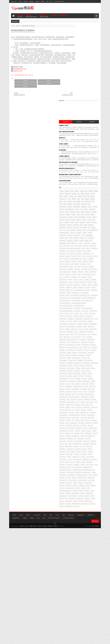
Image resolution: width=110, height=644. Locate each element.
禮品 (87, 121)
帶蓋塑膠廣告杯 (85, 391)
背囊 (94, 176)
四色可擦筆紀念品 (83, 362)
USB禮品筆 (76, 315)
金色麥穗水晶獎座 (83, 594)
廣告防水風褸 (91, 407)
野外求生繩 (84, 589)
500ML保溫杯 (91, 302)
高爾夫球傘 (91, 170)
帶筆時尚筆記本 (77, 391)
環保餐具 (87, 142)
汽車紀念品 (81, 466)
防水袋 (86, 272)
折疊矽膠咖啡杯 (77, 427)
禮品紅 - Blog (14, 1)
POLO (94, 134)
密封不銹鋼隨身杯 (77, 386)
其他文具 (75, 341)
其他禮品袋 (76, 344)
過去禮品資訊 (95, 46)
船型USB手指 (79, 529)
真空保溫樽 (76, 248)
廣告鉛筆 (84, 407)
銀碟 (88, 129)
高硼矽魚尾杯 (85, 620)
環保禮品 (75, 126)
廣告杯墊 (75, 401)
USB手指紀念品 (94, 313)
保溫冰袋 (87, 334)
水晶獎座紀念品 (81, 189)
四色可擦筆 (76, 362)
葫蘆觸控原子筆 (94, 529)
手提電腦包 (76, 417)
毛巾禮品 (75, 461)
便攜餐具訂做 (82, 204)
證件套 (92, 152)
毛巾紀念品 (81, 461)
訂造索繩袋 (86, 256)
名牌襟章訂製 (94, 354)
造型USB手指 (94, 136)
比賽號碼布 (79, 238)
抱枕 (74, 430)
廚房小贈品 (89, 394)
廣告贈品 (82, 121)
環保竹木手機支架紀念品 (79, 243)
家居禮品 (75, 134)
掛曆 (74, 233)
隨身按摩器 (76, 602)
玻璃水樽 (85, 485)
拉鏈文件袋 (82, 430)
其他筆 (81, 344)
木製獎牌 (91, 165)
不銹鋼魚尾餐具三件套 (78, 321)
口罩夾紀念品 (76, 352)
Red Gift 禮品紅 (96, 642)
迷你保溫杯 (82, 576)
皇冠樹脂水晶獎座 (90, 498)
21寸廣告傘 (82, 199)
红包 (90, 191)
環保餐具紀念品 (91, 495)
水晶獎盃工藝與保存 (78, 81)
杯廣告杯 (78, 453)
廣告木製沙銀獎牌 (92, 399)
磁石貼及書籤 (82, 168)
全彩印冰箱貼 (84, 339)
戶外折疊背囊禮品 (77, 414)
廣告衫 (80, 131)
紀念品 (13, 37)
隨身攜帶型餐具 (93, 272)
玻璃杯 (80, 485)
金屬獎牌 (88, 592)
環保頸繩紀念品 (83, 495)
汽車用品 (75, 466)
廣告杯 (80, 123)
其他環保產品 (81, 341)
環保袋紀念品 (91, 493)
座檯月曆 (93, 217)
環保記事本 (76, 495)
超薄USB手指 (76, 568)
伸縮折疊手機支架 (90, 323)
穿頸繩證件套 (85, 513)
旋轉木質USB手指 (77, 443)
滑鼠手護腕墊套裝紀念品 (88, 474)
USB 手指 (88, 313)
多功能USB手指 (80, 139)
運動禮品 (95, 194)
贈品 (74, 118)
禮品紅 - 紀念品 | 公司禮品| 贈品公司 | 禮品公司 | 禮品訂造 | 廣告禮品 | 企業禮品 (39, 642)
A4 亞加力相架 (76, 308)
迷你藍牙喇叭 (76, 194)
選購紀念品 (31, 15)
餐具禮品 (94, 615)
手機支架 (88, 225)
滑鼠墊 (93, 189)
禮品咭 (96, 248)
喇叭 (81, 215)
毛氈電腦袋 (94, 238)
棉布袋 (75, 459)
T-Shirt (75, 129)
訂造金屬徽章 (93, 256)
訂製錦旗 (80, 256)
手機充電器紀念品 (90, 417)
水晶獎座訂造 (76, 464)
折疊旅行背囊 (82, 425)
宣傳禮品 (80, 116)
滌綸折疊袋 (76, 472)
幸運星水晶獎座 (77, 394)
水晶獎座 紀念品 (88, 461)
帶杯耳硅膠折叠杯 (77, 388)
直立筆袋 (91, 503)
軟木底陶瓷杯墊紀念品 (86, 573)
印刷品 (96, 152)
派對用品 (81, 160)
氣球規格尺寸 (76, 62)
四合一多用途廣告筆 (89, 360)
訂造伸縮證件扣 (83, 545)
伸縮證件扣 (76, 326)
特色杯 (75, 191)
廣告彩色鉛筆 (90, 396)
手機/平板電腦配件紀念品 (79, 225)
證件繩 (91, 558)
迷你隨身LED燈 (87, 579)
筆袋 (74, 251)
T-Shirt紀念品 (81, 313)
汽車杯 (94, 464)
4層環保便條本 (89, 199)
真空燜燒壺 (85, 506)
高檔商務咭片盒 (82, 277)
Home (13, 26)
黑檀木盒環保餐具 (82, 623)
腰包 (74, 529)
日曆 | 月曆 (84, 446)
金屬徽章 (82, 147)
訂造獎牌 (75, 552)
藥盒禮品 (82, 532)
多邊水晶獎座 (82, 373)
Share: (95, 310)
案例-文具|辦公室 (86, 453)
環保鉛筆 (75, 246)
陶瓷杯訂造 (87, 599)
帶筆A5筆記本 (85, 388)
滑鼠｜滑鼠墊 (83, 241)
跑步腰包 (90, 259)
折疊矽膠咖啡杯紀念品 (86, 427)
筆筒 (74, 516)
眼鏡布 (91, 506)
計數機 (95, 555)
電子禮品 (75, 610)
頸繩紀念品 (76, 199)
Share (31, 86)
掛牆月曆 (78, 233)
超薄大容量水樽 (84, 568)
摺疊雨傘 (80, 155)
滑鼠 (80, 472)
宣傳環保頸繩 (82, 378)
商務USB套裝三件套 (82, 357)
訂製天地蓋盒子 (90, 537)
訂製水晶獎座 (76, 542)
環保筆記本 (88, 243)
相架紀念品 (76, 506)
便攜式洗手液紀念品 (85, 331)
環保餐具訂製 (76, 498)
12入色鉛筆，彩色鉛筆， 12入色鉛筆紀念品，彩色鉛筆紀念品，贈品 (86, 281)
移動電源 (86, 176)
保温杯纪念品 (80, 334)
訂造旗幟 (88, 550)
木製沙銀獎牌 (82, 451)
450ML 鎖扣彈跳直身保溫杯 (79, 300)
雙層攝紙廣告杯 (89, 602)
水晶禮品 (87, 152)
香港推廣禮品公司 (81, 631)
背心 (84, 131)
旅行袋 (75, 440)
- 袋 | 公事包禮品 (91, 277)
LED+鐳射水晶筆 (93, 308)
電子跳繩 (80, 610)
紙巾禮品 (81, 521)
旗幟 (79, 134)
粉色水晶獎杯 (87, 516)
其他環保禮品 (89, 341)
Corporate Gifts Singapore (54, 634)
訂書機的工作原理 (77, 50)
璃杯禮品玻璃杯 (87, 487)
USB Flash (89, 131)
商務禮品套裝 (91, 357)
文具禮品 (85, 123)
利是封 (89, 162)
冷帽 (89, 344)
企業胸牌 (82, 323)
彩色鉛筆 (81, 409)
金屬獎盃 (80, 267)
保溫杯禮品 (82, 183)
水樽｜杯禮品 (76, 241)
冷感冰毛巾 (84, 134)
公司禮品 (95, 116)
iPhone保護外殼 (89, 315)
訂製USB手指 (76, 537)
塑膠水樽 (86, 215)
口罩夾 (93, 349)
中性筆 (86, 321)
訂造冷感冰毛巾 (91, 545)
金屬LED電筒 (91, 589)
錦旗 (74, 139)
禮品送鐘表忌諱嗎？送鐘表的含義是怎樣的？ (84, 99)
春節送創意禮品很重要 (78, 105)
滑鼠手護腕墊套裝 (77, 474)
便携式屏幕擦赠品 (89, 328)
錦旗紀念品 (94, 269)
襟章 (74, 534)
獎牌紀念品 (76, 168)
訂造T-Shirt (76, 545)
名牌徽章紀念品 (86, 354)
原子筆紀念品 (87, 349)
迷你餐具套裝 (83, 194)
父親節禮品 (83, 482)
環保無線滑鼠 (76, 493)
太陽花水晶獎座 (77, 217)
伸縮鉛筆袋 (76, 328)
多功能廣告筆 (92, 215)
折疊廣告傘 (87, 228)
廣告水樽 (75, 155)
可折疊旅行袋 (76, 215)
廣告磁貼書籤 (89, 401)
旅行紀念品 (76, 152)
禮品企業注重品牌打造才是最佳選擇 (82, 87)
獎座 (94, 482)
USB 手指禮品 (80, 202)
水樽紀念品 (88, 464)
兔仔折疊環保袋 (77, 339)
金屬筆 (81, 170)
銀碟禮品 (75, 269)
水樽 (89, 144)
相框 (80, 506)
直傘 (81, 176)
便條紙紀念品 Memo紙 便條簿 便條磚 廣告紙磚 (83, 207)
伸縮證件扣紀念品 (83, 326)
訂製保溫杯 (83, 537)
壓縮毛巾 (75, 367)
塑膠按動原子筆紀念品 (86, 365)
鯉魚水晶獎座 (93, 620)
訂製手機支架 (82, 539)
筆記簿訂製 (89, 168)
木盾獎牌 (81, 152)
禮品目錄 (26, 1)
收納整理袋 (76, 435)
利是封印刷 (90, 173)
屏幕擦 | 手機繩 (86, 386)
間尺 (79, 196)
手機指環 (83, 420)
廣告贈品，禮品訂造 (85, 404)
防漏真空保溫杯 (85, 196)
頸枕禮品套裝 (82, 615)
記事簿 (79, 558)
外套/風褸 (75, 131)
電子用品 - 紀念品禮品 (89, 607)
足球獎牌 (84, 259)
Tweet (20, 86)
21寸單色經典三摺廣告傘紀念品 (80, 289)
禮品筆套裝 (89, 508)
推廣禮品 (84, 118)
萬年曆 (81, 254)
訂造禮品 (75, 116)
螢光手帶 (88, 532)
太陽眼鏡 (89, 373)
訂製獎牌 (94, 254)
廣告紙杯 (75, 222)
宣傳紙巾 (93, 157)
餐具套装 (75, 277)
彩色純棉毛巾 (91, 186)
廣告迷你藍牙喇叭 (77, 407)
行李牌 (75, 178)
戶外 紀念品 (81, 412)
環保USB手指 (95, 487)
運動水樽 (92, 160)
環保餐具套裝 (81, 246)
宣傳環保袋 (76, 378)
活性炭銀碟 (85, 469)
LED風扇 (75, 310)
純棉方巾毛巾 (93, 519)
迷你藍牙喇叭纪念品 (78, 579)
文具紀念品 (76, 160)
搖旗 (90, 433)
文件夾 (94, 435)
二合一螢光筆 (76, 323)
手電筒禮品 (81, 422)
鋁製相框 (75, 597)
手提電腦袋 (82, 417)
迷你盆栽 (94, 576)
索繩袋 (90, 521)
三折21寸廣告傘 (92, 202)
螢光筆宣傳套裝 (87, 254)
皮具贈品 (88, 246)
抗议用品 (87, 422)
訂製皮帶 (82, 542)
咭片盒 (75, 357)
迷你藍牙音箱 (83, 262)
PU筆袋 (85, 310)
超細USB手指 (76, 560)
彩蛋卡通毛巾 (88, 409)
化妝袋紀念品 (76, 349)
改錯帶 (89, 435)
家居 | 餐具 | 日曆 (86, 383)
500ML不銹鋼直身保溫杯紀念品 (80, 302)
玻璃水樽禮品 (91, 485)
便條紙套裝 (93, 331)
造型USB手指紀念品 (86, 581)
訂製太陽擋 (76, 539)
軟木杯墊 (95, 573)
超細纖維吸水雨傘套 (85, 560)
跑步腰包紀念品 (91, 571)
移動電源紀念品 (83, 511)
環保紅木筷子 (83, 493)
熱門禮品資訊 (86, 46)
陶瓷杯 (88, 126)
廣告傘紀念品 (82, 396)
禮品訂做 (95, 121)
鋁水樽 (75, 157)
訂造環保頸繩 (87, 552)
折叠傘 (92, 422)
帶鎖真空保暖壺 (93, 391)
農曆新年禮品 (76, 262)
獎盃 (93, 131)
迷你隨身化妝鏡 (77, 581)
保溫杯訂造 (83, 336)
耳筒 (94, 526)
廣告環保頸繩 (81, 401)
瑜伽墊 (81, 487)
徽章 (79, 222)
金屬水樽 (75, 267)
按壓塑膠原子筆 (77, 433)
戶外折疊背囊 (88, 412)
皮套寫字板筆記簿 (77, 500)
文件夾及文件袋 (87, 155)
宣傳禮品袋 (76, 381)
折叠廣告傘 (76, 425)
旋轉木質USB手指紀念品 (88, 443)
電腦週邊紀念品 (77, 612)
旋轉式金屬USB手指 (90, 440)
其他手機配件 (93, 209)
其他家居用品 (86, 209)
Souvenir (75, 313)
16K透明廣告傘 (76, 284)
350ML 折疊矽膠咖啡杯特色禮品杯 (81, 297)
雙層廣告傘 (82, 602)
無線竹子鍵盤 (90, 480)
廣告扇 (86, 220)
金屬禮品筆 (86, 267)
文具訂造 (81, 142)
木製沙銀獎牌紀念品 (91, 451)
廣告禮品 (90, 116)
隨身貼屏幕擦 (76, 275)
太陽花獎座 (95, 373)
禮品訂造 (78, 118)
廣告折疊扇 (91, 220)
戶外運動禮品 (91, 414)
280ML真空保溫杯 (89, 292)
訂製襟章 (75, 256)
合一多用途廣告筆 (77, 354)
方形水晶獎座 (81, 438)
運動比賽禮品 (76, 586)
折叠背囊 (75, 228)
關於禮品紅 (32, 1)
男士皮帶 (82, 498)
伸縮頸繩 (81, 328)
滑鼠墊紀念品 (86, 472)
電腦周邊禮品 (91, 610)
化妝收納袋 (89, 347)
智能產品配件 (91, 446)
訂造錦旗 (90, 555)
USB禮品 (92, 129)
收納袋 (91, 233)
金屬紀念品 (76, 594)
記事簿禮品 (95, 155)
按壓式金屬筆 (84, 433)
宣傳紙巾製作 (82, 381)
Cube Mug (75, 162)
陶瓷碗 (93, 599)
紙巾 (90, 176)
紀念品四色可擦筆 (84, 519)
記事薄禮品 (80, 178)
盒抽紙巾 (80, 503)
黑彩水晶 (75, 623)
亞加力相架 (76, 183)
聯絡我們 (43, 1)
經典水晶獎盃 (86, 524)
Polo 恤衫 (88, 157)
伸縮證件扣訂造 (92, 326)
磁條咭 (81, 248)
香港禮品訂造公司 (16, 634)
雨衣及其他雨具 (90, 605)
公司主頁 (20, 1)
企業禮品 (89, 118)
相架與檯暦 (80, 191)
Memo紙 (80, 310)
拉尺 (77, 430)
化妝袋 (95, 347)
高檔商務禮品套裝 (77, 618)
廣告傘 (90, 134)
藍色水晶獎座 (76, 532)
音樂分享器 (84, 612)
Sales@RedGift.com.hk (60, 1)
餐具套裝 (89, 615)
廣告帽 (75, 165)
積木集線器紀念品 (77, 513)
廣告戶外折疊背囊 (77, 399)
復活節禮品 (95, 409)
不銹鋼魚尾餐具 (92, 318)
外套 (79, 367)
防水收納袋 (76, 599)
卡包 (81, 349)
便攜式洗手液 (76, 331)
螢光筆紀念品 (94, 532)
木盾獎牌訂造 (93, 448)
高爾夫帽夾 (85, 618)
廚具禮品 (83, 394)
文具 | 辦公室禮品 (77, 235)
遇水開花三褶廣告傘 (78, 584)
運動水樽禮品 (94, 262)
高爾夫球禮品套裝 (77, 620)
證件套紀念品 (85, 558)
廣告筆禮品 (91, 149)
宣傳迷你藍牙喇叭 (77, 383)
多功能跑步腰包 (87, 370)
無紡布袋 (75, 480)
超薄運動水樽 (92, 568)
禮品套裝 (79, 149)
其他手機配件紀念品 (78, 212)
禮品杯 (84, 129)
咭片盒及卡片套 (77, 186)
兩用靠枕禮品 (92, 339)
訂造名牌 (75, 547)
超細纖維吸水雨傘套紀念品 (79, 563)
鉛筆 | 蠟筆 (91, 594)
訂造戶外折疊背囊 (82, 547)
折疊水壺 (95, 425)
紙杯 (93, 251)
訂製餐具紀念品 (89, 542)
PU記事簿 (90, 310)
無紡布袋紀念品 (82, 480)
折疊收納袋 (76, 230)
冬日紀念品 (93, 142)
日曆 (89, 235)
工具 (82, 217)
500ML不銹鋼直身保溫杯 (92, 300)
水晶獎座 (90, 123)
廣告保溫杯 (76, 396)
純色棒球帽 (76, 521)
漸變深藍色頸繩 (83, 477)
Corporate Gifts (84, 308)
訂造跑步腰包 (76, 555)
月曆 (96, 235)
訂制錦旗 (90, 534)
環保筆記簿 (94, 243)
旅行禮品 (84, 235)
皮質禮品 (75, 503)
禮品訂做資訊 (76, 121)
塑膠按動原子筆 (77, 365)
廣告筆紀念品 (76, 404)
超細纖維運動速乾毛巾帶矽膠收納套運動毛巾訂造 (84, 565)
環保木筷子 (89, 490)
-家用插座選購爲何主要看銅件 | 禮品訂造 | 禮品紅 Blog (24, 81)
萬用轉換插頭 (87, 529)
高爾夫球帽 (91, 618)
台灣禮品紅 (25, 634)
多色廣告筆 (76, 373)
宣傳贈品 (89, 381)
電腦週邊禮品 (83, 275)
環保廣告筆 (83, 490)
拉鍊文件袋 (93, 230)
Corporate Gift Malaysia (68, 634)
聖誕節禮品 (76, 254)
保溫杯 (80, 126)
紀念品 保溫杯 (80, 251)
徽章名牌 (75, 412)
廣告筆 (91, 121)
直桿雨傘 (86, 503)
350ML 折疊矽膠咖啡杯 (91, 295)
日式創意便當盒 (77, 446)
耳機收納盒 (89, 526)
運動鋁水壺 (88, 586)
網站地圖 (37, 1)
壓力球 (94, 365)
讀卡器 (95, 558)
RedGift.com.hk (18, 77)
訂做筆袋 (85, 534)
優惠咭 (75, 209)
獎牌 (84, 126)
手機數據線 (94, 225)
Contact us (95, 637)
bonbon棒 (82, 315)
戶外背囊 (84, 414)
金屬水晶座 (76, 592)
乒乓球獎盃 (91, 321)
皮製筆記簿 (91, 500)
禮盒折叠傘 (76, 511)
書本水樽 (87, 448)
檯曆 (74, 238)
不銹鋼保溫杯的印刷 (90, 181)
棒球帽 (79, 459)
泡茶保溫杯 (87, 466)
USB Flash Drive (94, 126)
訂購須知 (54, 15)
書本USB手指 (80, 448)
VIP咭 (86, 202)
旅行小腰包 (88, 438)
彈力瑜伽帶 (76, 409)
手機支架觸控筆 (90, 420)
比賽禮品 (94, 459)
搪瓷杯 (94, 433)
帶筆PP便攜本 (93, 388)
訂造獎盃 (80, 552)
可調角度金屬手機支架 (93, 352)
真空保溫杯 (94, 246)
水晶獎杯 (82, 464)
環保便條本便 (76, 490)
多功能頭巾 (94, 370)
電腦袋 (85, 170)
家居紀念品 (84, 186)
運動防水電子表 (77, 589)
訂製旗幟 (89, 539)
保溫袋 (88, 336)
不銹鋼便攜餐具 (77, 318)
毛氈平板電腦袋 (86, 238)
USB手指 (75, 123)
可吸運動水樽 (83, 352)
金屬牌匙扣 (82, 592)
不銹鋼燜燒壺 (84, 318)
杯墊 (74, 453)
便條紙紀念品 (76, 173)
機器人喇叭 (88, 459)
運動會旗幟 (94, 584)
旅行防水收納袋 (81, 440)
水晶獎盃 (88, 189)
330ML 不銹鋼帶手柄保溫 (79, 295)
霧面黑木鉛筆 (91, 275)
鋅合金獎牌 (87, 269)
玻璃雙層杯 (76, 487)
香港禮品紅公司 (90, 631)
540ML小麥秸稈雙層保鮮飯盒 (91, 305)
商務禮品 (79, 129)
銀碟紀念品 (81, 269)
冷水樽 (84, 347)
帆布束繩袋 (87, 217)
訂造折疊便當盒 (91, 547)
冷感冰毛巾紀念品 (77, 347)
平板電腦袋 (94, 162)
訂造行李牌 (94, 552)
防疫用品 (81, 599)
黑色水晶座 (90, 623)
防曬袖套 (81, 272)
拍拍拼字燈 (89, 430)
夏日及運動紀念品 (77, 144)
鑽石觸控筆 (76, 272)
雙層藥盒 (75, 605)
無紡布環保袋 (91, 477)
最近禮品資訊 (77, 46)
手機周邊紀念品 (77, 420)
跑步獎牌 (84, 571)
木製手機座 (76, 451)
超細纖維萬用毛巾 (77, 259)
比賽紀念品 (93, 147)
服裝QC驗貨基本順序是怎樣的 (80, 56)
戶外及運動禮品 (93, 139)
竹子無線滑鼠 (93, 513)
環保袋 (75, 149)
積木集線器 (90, 511)
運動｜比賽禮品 (83, 264)
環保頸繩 (87, 160)
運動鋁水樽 (86, 178)
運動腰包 (82, 586)
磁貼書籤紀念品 (77, 508)
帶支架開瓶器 (94, 386)
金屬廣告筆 (90, 264)
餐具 (91, 178)
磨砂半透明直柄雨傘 (88, 248)
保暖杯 (75, 334)
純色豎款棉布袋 (88, 251)
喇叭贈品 (81, 360)
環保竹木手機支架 (92, 241)
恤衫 (74, 136)
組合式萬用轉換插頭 (78, 524)
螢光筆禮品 (76, 170)
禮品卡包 (83, 508)
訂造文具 (82, 550)
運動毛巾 (85, 149)
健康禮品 (88, 183)
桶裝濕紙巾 (76, 456)
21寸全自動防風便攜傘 (78, 287)
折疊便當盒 (81, 228)
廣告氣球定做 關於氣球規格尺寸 (81, 93)
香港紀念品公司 (71, 631)
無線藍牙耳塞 (76, 482)
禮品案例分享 (44, 15)
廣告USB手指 (76, 220)
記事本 (75, 558)
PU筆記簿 (96, 199)
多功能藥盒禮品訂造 (78, 370)
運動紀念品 (76, 264)
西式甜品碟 (79, 534)
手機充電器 (85, 165)
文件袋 (75, 189)
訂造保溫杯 (95, 191)
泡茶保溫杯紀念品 (77, 469)
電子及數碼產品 (81, 157)
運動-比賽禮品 (87, 584)
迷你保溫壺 (76, 576)
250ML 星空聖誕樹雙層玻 (79, 292)
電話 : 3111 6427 (50, 1)
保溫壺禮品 (93, 334)
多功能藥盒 (91, 367)
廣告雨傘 (87, 139)
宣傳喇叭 (92, 375)
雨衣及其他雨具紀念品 (78, 607)
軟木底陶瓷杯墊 (77, 573)
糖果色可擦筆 (94, 516)
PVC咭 (74, 202)
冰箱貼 (90, 212)
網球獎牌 (75, 526)
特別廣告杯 (89, 482)
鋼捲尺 (80, 597)
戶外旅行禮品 (85, 222)
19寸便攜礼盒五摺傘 (86, 284)
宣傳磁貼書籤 (90, 378)
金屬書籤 (75, 196)
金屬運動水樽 (93, 267)
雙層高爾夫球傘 (82, 605)
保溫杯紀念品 (83, 173)
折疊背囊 (81, 230)
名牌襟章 (93, 183)
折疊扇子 (93, 228)
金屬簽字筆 (94, 592)
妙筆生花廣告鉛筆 (77, 375)
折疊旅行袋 (89, 425)
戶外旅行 (79, 165)
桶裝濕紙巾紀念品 (83, 456)
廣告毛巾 (84, 144)
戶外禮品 (88, 147)
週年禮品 (90, 194)
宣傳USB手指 (85, 375)
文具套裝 (75, 438)
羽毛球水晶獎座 (82, 526)
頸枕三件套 (76, 615)
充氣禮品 (79, 209)
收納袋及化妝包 (83, 435)
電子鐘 (85, 610)
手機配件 (75, 422)
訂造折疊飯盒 (76, 550)
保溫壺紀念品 (76, 336)
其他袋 (85, 344)
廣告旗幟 (84, 399)
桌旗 (92, 453)
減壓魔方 (91, 469)
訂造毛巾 (93, 550)
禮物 (94, 123)
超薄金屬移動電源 (77, 571)
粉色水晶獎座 (79, 516)
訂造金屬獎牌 (83, 555)
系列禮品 (93, 144)
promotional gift (83, 162)
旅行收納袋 (95, 438)
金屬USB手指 (76, 147)
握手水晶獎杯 (85, 233)
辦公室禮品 (79, 136)
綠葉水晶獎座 (94, 524)
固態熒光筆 (91, 362)
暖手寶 (75, 448)
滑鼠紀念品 (76, 477)
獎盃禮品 (75, 485)
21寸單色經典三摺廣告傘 (79, 181)
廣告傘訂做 (76, 142)
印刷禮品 (95, 212)
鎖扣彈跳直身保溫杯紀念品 (89, 597)
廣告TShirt (28, 631)
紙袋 (86, 521)
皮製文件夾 (85, 500)
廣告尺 (82, 220)
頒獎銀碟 (90, 612)
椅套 (83, 459)
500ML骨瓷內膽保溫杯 (78, 305)
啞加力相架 (76, 360)
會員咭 (93, 235)
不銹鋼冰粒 (76, 204)
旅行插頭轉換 (76, 176)
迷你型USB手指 (86, 136)
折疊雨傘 (87, 230)
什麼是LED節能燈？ (77, 68)
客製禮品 (32, 634)
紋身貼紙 (86, 191)
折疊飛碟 (95, 427)
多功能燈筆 (84, 367)
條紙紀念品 (91, 456)
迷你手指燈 (88, 576)
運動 (89, 262)
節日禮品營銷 (76, 74)
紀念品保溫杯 (76, 519)
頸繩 (91, 196)
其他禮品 (85, 212)
